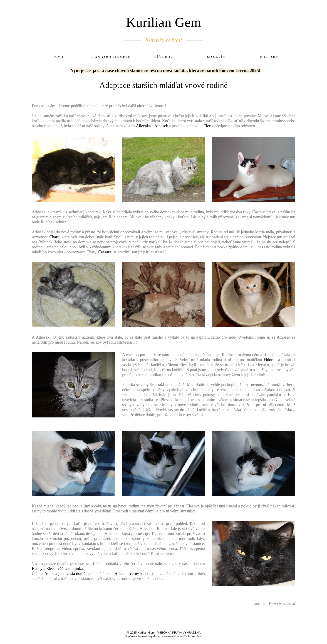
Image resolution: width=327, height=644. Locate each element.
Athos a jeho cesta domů (65, 574)
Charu (54, 237)
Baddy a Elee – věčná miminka (57, 569)
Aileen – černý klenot (132, 574)
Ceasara (105, 252)
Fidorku (270, 360)
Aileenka (143, 126)
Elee (207, 126)
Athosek (161, 126)
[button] (73, 169)
